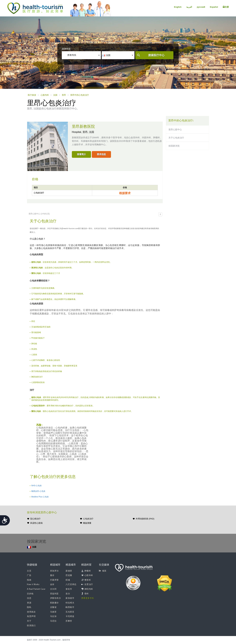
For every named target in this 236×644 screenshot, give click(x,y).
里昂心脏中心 (175, 130)
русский (201, 7)
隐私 (29, 607)
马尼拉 (53, 621)
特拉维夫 (70, 603)
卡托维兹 (70, 616)
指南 (29, 580)
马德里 (53, 612)
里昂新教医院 (83, 127)
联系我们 (31, 626)
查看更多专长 (88, 598)
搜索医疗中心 (156, 55)
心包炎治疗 (88, 519)
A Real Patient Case (36, 589)
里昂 (64, 95)
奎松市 (69, 589)
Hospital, (77, 132)
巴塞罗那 (54, 580)
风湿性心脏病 (36, 523)
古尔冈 (53, 589)
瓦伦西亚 (70, 612)
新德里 (69, 571)
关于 (29, 621)
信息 (29, 598)
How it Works (33, 585)
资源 (29, 603)
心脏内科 (45, 95)
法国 (55, 95)
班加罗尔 (54, 571)
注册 (226, 7)
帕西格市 (70, 607)
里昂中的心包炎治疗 (80, 95)
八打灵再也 (71, 585)
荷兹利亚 (54, 594)
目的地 (30, 594)
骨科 (87, 594)
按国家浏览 (174, 146)
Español (214, 7)
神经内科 (89, 589)
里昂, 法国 (88, 132)
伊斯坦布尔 (56, 598)
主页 (29, 571)
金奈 (52, 585)
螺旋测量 (87, 523)
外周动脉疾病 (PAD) (145, 519)
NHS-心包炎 (36, 486)
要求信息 (101, 154)
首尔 (68, 594)
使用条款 (31, 612)
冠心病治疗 (35, 519)
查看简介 (81, 154)
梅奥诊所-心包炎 (38, 491)
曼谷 (52, 575)
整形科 (88, 580)
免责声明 (31, 616)
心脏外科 (89, 575)
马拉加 (53, 616)
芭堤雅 (69, 575)
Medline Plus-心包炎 (40, 497)
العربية (189, 7)
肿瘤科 (88, 571)
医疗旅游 (32, 95)
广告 (29, 575)
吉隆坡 (53, 607)
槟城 (68, 580)
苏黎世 (69, 621)
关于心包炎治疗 (176, 138)
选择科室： (67, 49)
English (178, 7)
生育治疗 (89, 585)
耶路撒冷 (54, 603)
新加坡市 (70, 598)
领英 (103, 571)
